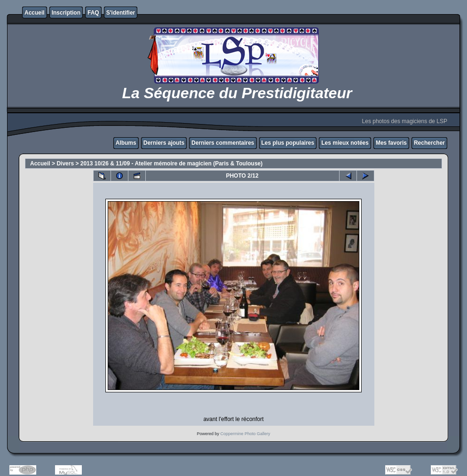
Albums (126, 143)
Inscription (66, 13)
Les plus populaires (288, 143)
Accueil (35, 13)
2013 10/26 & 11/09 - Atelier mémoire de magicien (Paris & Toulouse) (172, 164)
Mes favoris (391, 143)
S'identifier (121, 13)
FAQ (93, 13)
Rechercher (429, 143)
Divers (65, 164)
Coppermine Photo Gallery (245, 434)
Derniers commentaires (223, 143)
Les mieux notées (345, 143)
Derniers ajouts (164, 143)
